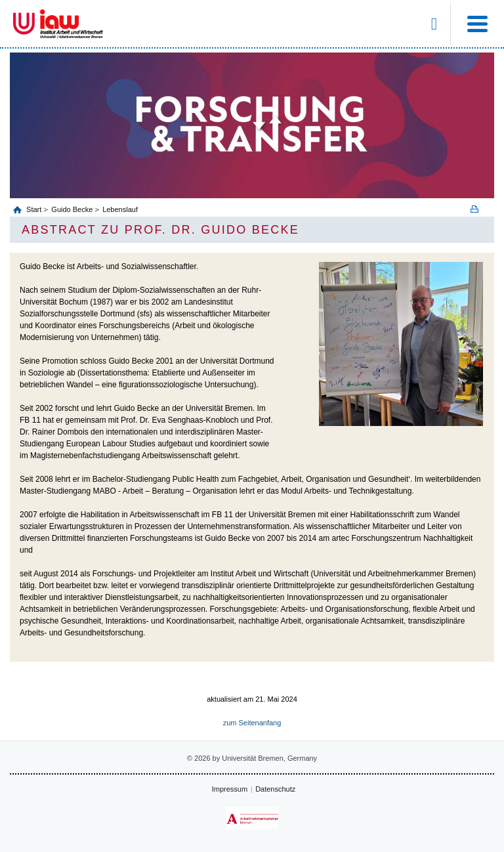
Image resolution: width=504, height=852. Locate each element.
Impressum (230, 789)
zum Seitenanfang (252, 723)
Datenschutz (275, 789)
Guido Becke (72, 209)
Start (35, 209)
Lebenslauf (120, 209)
